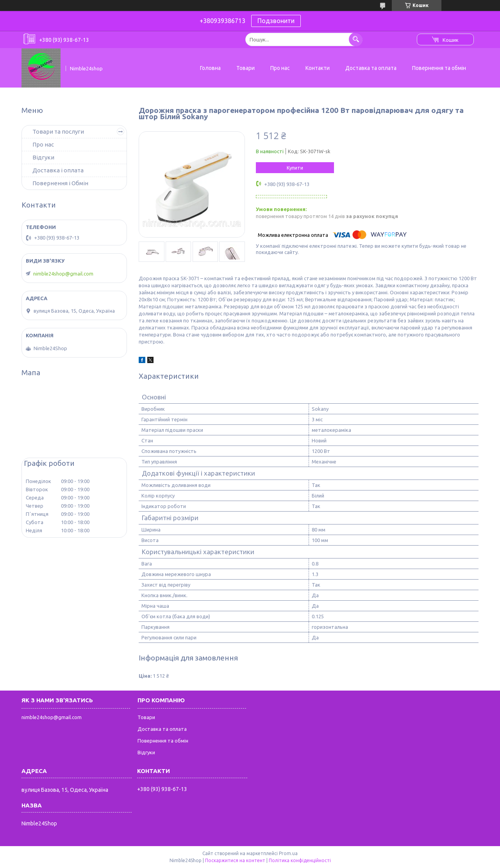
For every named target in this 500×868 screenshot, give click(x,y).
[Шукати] (356, 39)
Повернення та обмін (439, 68)
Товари (246, 68)
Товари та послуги (58, 132)
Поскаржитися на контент (235, 860)
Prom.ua (288, 853)
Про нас (280, 68)
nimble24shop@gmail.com (63, 274)
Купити (295, 168)
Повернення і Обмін (60, 183)
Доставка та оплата (371, 68)
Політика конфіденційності (300, 860)
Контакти (318, 68)
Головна (210, 68)
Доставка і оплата (58, 170)
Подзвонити (276, 21)
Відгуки (43, 157)
